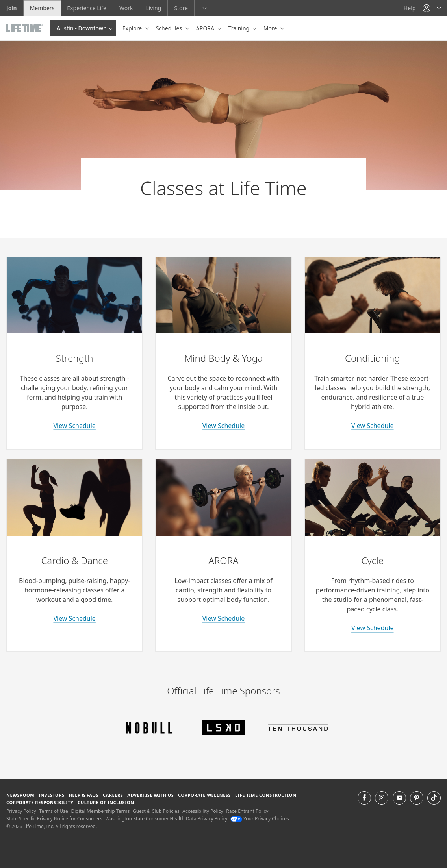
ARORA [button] (206, 28)
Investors (52, 795)
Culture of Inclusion (106, 802)
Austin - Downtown (82, 28)
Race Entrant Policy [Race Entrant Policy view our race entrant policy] (247, 811)
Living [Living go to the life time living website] (153, 8)
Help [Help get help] (410, 8)
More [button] (271, 28)
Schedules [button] (170, 28)
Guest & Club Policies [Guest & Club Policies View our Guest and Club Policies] (156, 811)
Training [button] (240, 28)
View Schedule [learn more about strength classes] (74, 426)
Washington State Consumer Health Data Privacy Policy (166, 819)
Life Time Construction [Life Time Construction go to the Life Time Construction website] (266, 795)
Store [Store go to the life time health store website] (181, 8)
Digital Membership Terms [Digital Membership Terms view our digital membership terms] (100, 811)
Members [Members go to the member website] (42, 8)
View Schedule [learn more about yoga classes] (223, 426)
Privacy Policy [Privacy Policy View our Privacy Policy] (21, 811)
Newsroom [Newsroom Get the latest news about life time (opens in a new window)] (20, 795)
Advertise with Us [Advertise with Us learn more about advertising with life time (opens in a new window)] (150, 795)
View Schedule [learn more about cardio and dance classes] (74, 618)
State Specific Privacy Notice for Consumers (54, 819)
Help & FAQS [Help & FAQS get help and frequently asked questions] (84, 795)
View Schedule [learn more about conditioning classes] (372, 426)
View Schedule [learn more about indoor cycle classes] (372, 628)
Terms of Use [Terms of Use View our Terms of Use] (53, 811)
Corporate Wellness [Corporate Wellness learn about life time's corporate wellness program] (204, 795)
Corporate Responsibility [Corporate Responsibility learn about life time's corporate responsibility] (40, 802)
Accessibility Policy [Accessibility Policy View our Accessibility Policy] (203, 811)
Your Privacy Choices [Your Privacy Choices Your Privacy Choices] (260, 819)
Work (126, 8)
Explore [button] (133, 28)
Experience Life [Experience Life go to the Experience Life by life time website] (87, 8)
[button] (432, 8)
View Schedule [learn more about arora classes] (223, 618)
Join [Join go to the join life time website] (12, 8)
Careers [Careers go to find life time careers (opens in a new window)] (113, 795)
